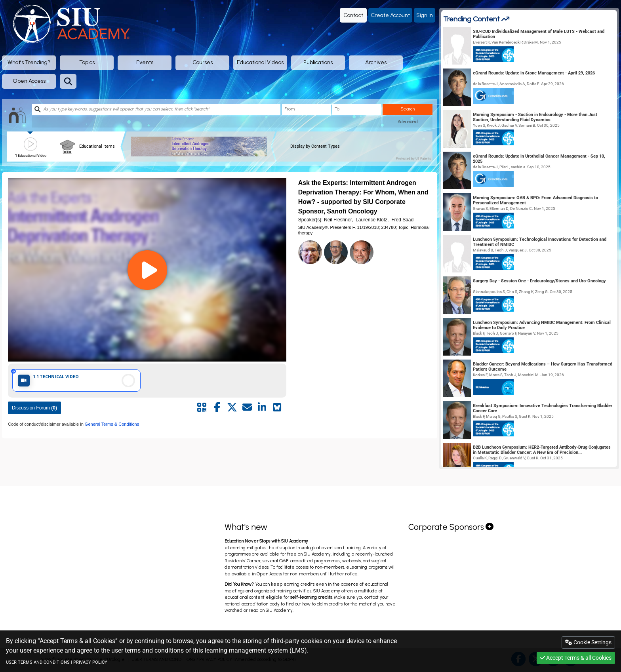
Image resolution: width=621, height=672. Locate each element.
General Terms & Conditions (111, 424)
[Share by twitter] (232, 407)
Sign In (425, 15)
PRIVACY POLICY (90, 662)
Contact (353, 15)
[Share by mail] (247, 407)
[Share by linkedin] (262, 407)
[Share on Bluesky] (277, 407)
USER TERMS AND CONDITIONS (38, 662)
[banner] (202, 147)
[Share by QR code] (202, 407)
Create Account (390, 15)
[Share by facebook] (217, 407)
